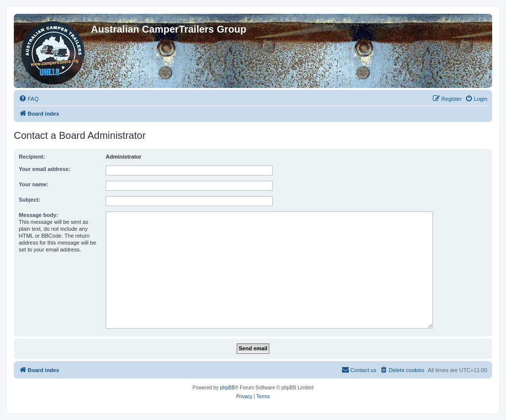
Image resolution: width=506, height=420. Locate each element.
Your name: (34, 184)
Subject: (29, 200)
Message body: (38, 215)
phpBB (227, 388)
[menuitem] (29, 99)
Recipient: (32, 157)
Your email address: (44, 169)
